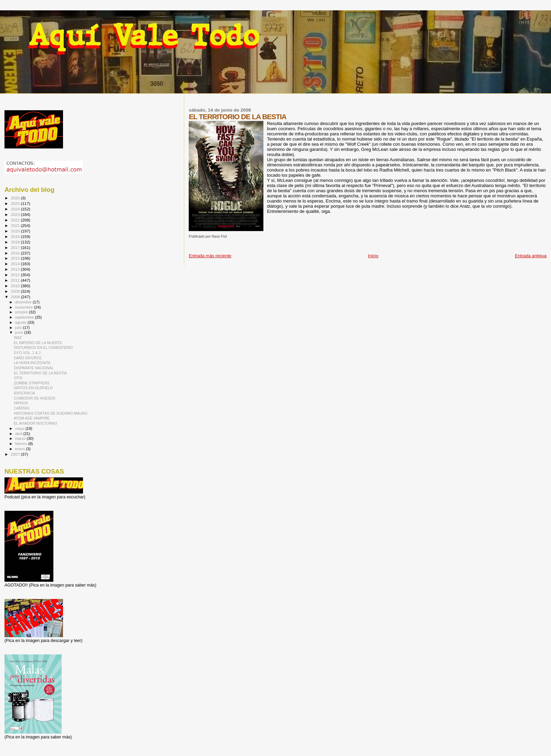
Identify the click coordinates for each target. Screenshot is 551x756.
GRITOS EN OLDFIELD (33, 388)
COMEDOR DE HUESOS (35, 398)
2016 (16, 253)
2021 (16, 225)
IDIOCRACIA (24, 393)
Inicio (373, 256)
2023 (16, 214)
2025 (16, 203)
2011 (16, 280)
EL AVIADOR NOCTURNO (35, 423)
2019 (16, 236)
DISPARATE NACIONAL (34, 368)
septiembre (25, 317)
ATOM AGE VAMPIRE (32, 418)
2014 (16, 264)
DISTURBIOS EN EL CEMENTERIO (43, 348)
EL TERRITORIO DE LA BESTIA (40, 373)
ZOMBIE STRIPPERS (32, 383)
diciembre (24, 302)
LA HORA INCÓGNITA (32, 363)
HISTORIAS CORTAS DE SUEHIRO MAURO (51, 413)
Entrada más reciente (210, 256)
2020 (16, 231)
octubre (22, 312)
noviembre (25, 307)
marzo (21, 438)
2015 (16, 258)
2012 (16, 275)
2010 (16, 286)
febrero (22, 444)
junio (20, 332)
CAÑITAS (22, 408)
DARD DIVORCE (28, 358)
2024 (16, 209)
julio (19, 328)
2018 (16, 242)
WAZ (18, 338)
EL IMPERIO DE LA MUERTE (38, 343)
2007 (16, 454)
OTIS (18, 378)
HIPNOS (21, 403)
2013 (16, 269)
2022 (16, 220)
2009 (16, 291)
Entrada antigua (531, 256)
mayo (20, 428)
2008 (16, 297)
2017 (16, 247)
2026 (16, 198)
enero (21, 449)
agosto (22, 322)
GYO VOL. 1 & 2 (27, 353)
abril (19, 434)
